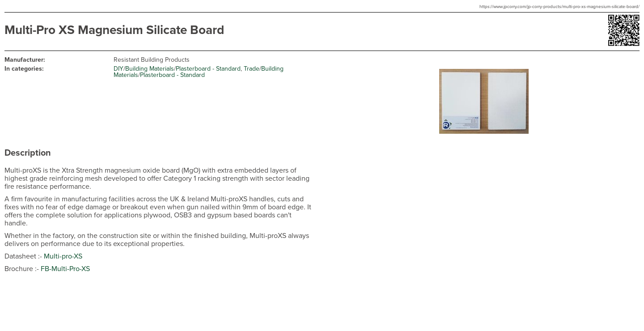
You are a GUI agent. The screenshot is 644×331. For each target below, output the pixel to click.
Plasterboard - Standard (208, 69)
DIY (119, 69)
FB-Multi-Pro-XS (65, 269)
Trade (252, 69)
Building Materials (150, 69)
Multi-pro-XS (63, 256)
